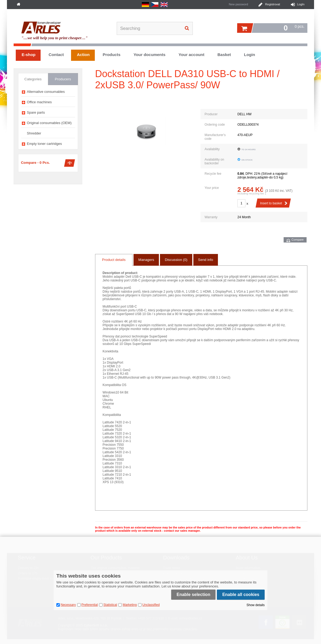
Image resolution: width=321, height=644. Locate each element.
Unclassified (151, 605)
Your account (192, 55)
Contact (56, 55)
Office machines (39, 102)
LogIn (301, 4)
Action (83, 55)
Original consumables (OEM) (49, 123)
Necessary (68, 605)
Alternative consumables (46, 92)
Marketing (130, 605)
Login (250, 55)
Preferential (90, 605)
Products (112, 55)
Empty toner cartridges (44, 144)
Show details (256, 605)
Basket (224, 55)
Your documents (150, 55)
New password (238, 4)
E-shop (29, 55)
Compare (298, 240)
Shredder (34, 133)
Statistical (110, 605)
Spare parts (36, 112)
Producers (63, 79)
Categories (33, 79)
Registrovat (273, 4)
